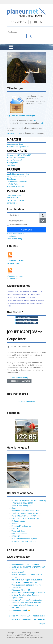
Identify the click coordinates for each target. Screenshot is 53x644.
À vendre (15, 524)
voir (36, 121)
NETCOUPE (27, 295)
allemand (35, 298)
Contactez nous (13, 133)
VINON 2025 (16, 588)
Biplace (28, 301)
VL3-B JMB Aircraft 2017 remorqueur (26, 516)
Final (15, 298)
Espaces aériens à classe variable (25, 605)
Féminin (34, 301)
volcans (17, 295)
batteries (10, 291)
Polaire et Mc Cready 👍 (21, 610)
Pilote (9, 306)
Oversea (22, 303)
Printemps (34, 291)
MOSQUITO (16, 536)
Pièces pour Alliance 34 (21, 590)
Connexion (18, 22)
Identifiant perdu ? (14, 236)
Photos (27, 291)
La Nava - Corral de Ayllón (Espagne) (26, 595)
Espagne (10, 303)
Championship (31, 303)
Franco (28, 298)
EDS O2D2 (15, 529)
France (22, 300)
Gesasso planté (18, 572)
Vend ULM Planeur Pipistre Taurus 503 (26, 513)
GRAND (10, 298)
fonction (37, 295)
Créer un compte (15, 239)
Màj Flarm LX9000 (18, 608)
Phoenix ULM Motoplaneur (22, 526)
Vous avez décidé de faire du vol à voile (27, 585)
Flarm (14, 508)
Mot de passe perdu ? (15, 234)
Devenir (40, 303)
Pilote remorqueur (18, 521)
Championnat (12, 300)
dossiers (41, 301)
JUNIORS (21, 298)
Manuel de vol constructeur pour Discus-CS (28, 593)
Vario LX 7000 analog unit (22, 506)
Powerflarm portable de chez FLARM (25, 511)
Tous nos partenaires (26, 401)
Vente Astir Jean (18, 531)
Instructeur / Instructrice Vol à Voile (25, 518)
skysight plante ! (18, 598)
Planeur (10, 295)
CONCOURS (19, 291)
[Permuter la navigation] (11, 47)
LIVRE (40, 291)
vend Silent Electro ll (19, 534)
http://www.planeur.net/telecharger (21, 116)
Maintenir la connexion (18, 225)
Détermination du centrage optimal (25, 565)
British (16, 303)
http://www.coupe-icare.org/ (18, 378)
